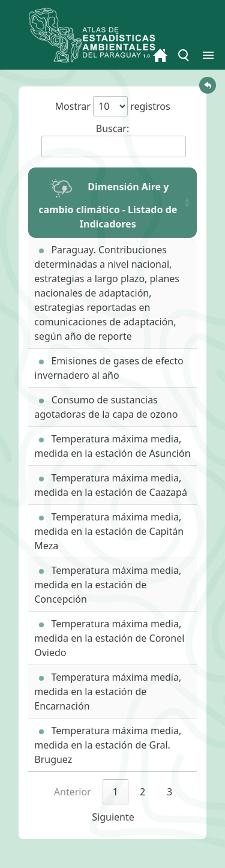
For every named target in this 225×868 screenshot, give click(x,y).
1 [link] (115, 792)
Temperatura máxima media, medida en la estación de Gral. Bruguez (108, 745)
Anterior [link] (73, 792)
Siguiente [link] (113, 817)
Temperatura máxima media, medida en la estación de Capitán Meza (109, 531)
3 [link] (169, 792)
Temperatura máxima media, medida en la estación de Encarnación (108, 692)
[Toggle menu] (184, 55)
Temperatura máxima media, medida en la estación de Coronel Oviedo (109, 638)
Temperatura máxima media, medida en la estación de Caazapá (111, 485)
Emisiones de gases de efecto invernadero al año (109, 368)
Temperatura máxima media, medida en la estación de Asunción (112, 446)
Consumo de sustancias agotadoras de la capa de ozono (106, 407)
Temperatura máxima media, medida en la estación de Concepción (108, 585)
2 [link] (142, 792)
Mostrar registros (112, 106)
